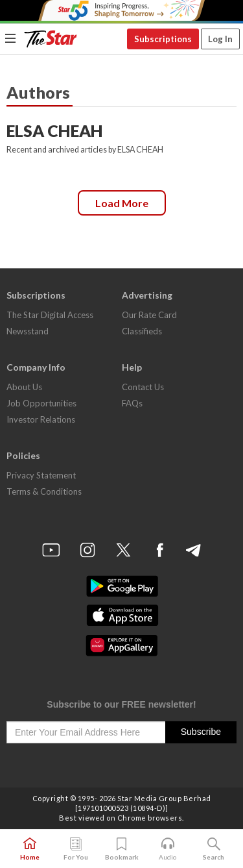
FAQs (132, 403)
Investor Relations (41, 419)
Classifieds (142, 331)
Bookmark (122, 849)
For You (76, 849)
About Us (24, 387)
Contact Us (143, 387)
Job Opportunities (41, 403)
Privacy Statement (41, 475)
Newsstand (28, 331)
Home (30, 849)
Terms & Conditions (44, 491)
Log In (220, 39)
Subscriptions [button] (163, 39)
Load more (122, 203)
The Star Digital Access (50, 315)
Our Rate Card (149, 315)
